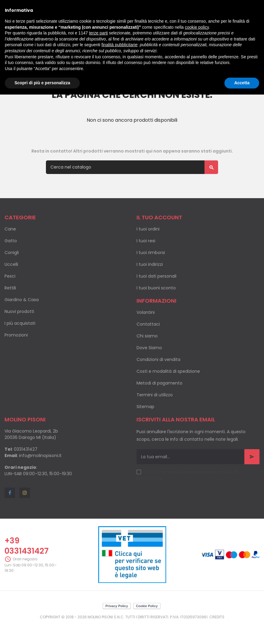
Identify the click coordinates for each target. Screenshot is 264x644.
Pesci (10, 276)
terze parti (98, 33)
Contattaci (148, 324)
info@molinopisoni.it (40, 456)
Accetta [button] (242, 83)
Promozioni (16, 335)
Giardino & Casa (22, 300)
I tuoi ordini (148, 229)
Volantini (146, 312)
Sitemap (145, 407)
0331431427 (26, 449)
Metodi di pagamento (159, 383)
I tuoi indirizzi (150, 264)
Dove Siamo (149, 348)
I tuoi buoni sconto (156, 288)
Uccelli (11, 264)
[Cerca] (132, 167)
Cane (10, 229)
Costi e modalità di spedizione (168, 371)
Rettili (10, 288)
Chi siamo (147, 336)
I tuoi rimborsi (151, 253)
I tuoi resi (146, 241)
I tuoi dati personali (156, 276)
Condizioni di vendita (158, 359)
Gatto (11, 241)
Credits (217, 617)
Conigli (12, 253)
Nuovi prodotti (19, 311)
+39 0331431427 (27, 546)
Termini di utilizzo (155, 395)
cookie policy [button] (197, 27)
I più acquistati (20, 323)
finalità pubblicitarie (119, 45)
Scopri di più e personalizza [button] (42, 83)
